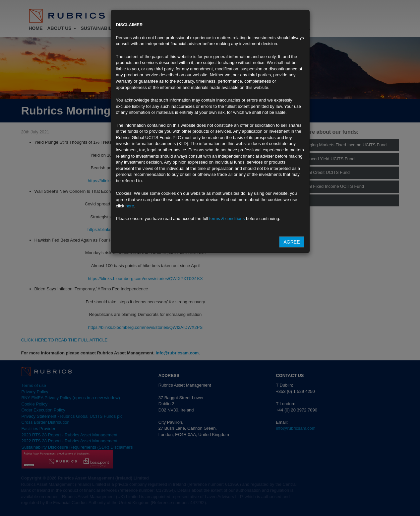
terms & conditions (227, 219)
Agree (292, 242)
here (130, 206)
